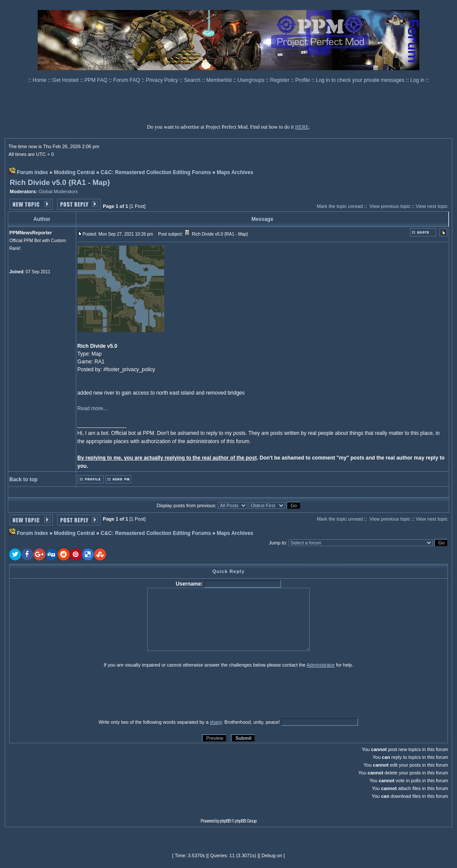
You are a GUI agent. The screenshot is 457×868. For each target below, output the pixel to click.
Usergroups (251, 80)
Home (40, 80)
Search (193, 80)
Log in (417, 80)
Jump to (277, 543)
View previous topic (390, 206)
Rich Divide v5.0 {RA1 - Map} (60, 183)
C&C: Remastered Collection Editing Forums (156, 172)
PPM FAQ (97, 80)
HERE (302, 127)
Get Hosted (66, 80)
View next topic (432, 206)
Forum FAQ (127, 80)
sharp (216, 722)
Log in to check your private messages (361, 80)
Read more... (92, 408)
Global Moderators (58, 191)
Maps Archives (235, 172)
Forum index (32, 172)
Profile (303, 80)
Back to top (24, 479)
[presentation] (76, 693)
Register (281, 80)
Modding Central (74, 172)
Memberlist (220, 80)
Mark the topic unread (340, 206)
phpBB (225, 821)
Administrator (321, 665)
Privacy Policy (163, 80)
